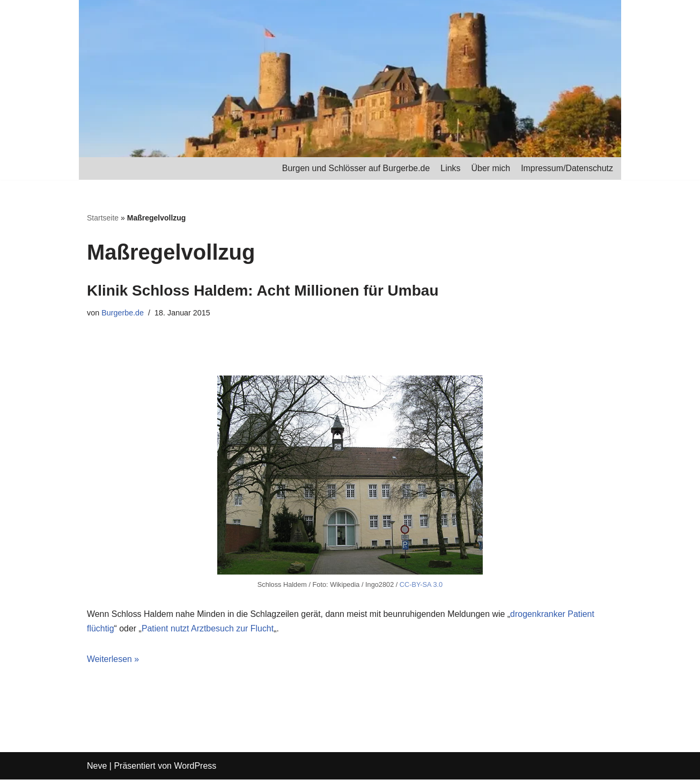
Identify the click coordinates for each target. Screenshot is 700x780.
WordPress (195, 766)
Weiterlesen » (113, 660)
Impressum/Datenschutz (567, 168)
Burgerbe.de (123, 313)
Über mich (491, 168)
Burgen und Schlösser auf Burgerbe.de (355, 168)
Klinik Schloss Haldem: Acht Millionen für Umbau (263, 290)
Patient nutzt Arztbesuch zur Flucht (208, 629)
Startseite (103, 218)
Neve (97, 766)
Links (450, 168)
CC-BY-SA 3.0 (421, 585)
